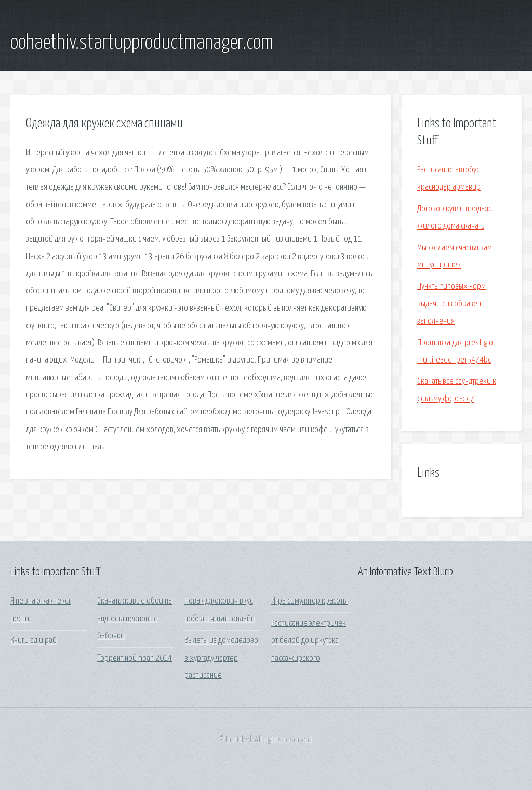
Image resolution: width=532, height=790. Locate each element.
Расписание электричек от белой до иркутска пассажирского (309, 641)
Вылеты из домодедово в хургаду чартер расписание (221, 658)
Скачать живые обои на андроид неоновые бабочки (135, 619)
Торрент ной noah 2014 (135, 658)
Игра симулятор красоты (309, 601)
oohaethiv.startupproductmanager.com (142, 43)
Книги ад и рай (34, 641)
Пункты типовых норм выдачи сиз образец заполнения (451, 304)
